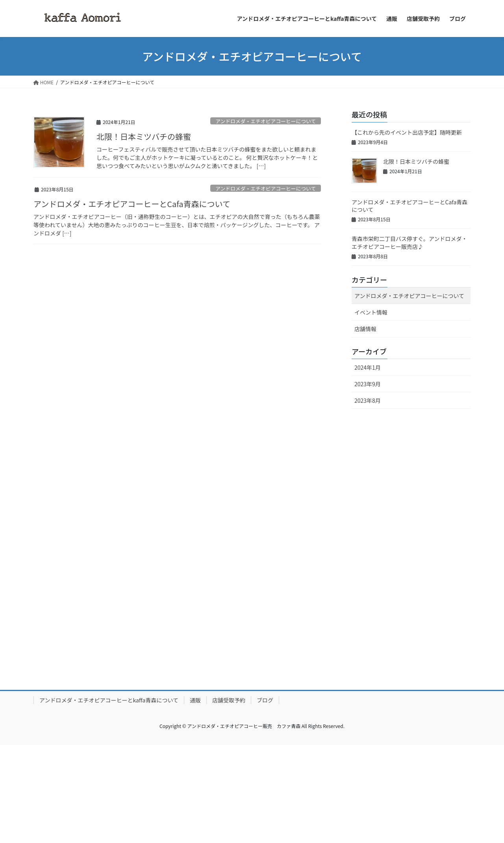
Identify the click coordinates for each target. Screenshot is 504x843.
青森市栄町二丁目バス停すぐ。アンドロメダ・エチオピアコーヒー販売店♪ (409, 243)
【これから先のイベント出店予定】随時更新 (407, 132)
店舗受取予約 (229, 700)
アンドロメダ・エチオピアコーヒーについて (266, 121)
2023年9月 (368, 384)
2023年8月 (368, 400)
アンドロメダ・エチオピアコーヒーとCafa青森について (132, 204)
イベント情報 (371, 312)
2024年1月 (368, 367)
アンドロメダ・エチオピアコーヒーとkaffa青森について (109, 700)
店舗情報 (365, 329)
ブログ (265, 700)
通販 (195, 700)
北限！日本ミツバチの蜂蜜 (144, 136)
